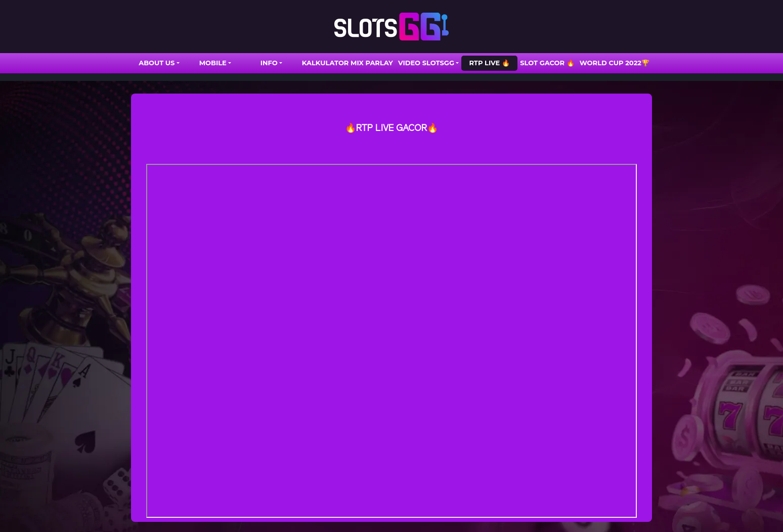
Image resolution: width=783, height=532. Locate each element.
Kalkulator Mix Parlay (347, 63)
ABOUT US (157, 63)
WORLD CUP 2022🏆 (615, 63)
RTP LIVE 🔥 (489, 63)
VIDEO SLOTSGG (426, 63)
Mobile (213, 63)
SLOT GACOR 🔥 (547, 63)
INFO (269, 63)
